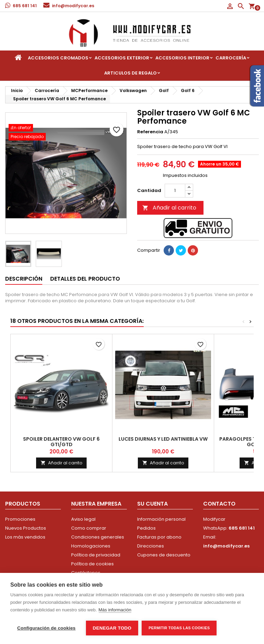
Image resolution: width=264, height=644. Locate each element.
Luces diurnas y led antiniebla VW (163, 439)
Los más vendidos (25, 537)
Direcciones (151, 546)
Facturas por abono (159, 537)
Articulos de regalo (130, 73)
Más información (115, 610)
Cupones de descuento (164, 555)
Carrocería (231, 58)
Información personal (161, 519)
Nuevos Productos (26, 528)
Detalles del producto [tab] (85, 279)
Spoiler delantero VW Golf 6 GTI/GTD (61, 442)
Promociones (20, 519)
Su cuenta (152, 504)
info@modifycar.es (73, 6)
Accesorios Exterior (122, 58)
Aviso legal (83, 519)
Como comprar (89, 528)
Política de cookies (92, 564)
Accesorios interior (182, 58)
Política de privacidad (96, 555)
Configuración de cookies (46, 628)
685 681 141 (25, 6)
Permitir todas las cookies (179, 628)
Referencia (150, 132)
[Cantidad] (175, 191)
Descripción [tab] (24, 279)
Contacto (219, 504)
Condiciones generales (98, 537)
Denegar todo (112, 628)
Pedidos (146, 528)
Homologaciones (91, 546)
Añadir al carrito (169, 208)
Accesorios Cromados (58, 58)
